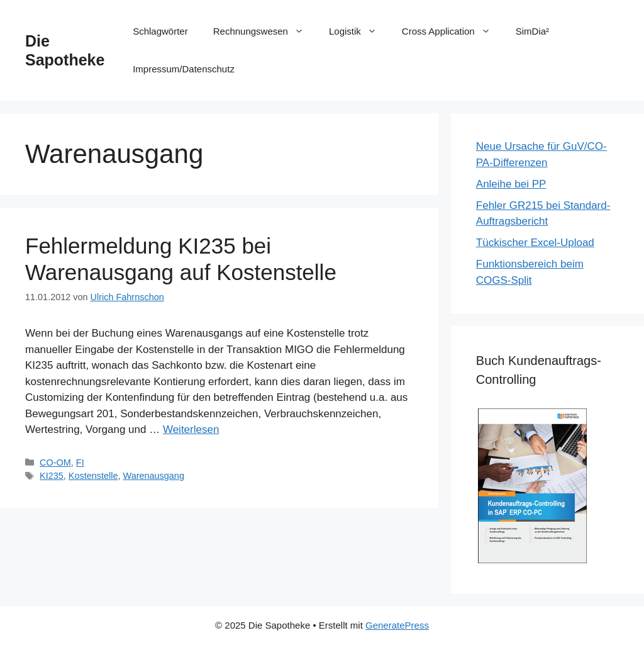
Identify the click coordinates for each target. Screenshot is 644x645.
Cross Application (452, 31)
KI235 (52, 476)
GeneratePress (397, 625)
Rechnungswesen (265, 31)
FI (80, 463)
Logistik (359, 31)
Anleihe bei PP (511, 184)
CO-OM (55, 463)
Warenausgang (154, 476)
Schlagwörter (160, 31)
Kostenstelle (93, 476)
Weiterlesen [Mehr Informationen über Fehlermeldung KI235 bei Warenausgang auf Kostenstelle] (191, 429)
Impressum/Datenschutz (184, 69)
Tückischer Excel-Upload (535, 243)
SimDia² (532, 31)
